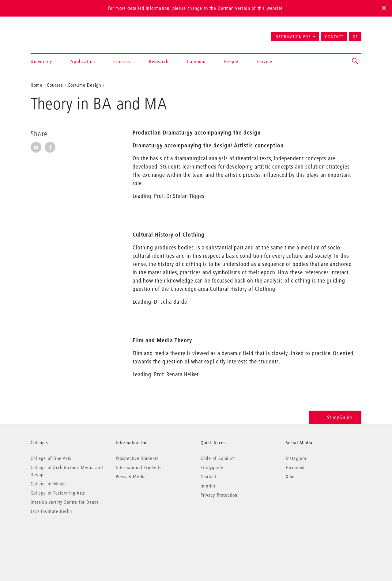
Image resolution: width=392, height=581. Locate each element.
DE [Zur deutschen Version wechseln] (355, 37)
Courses (122, 61)
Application (83, 61)
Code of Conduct (218, 458)
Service (264, 61)
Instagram (296, 458)
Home (37, 85)
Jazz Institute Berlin (51, 511)
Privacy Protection (219, 495)
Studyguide (212, 467)
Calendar (196, 61)
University (41, 61)
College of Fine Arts (51, 458)
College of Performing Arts (58, 493)
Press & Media (131, 477)
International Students (139, 467)
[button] (355, 61)
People (231, 61)
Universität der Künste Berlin (55, 34)
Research (159, 61)
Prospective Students (137, 458)
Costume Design (85, 85)
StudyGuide (335, 417)
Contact (334, 37)
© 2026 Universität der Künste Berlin (63, 537)
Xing (290, 477)
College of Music (48, 484)
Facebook (295, 467)
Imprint (208, 486)
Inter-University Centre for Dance (65, 502)
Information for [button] (293, 37)
